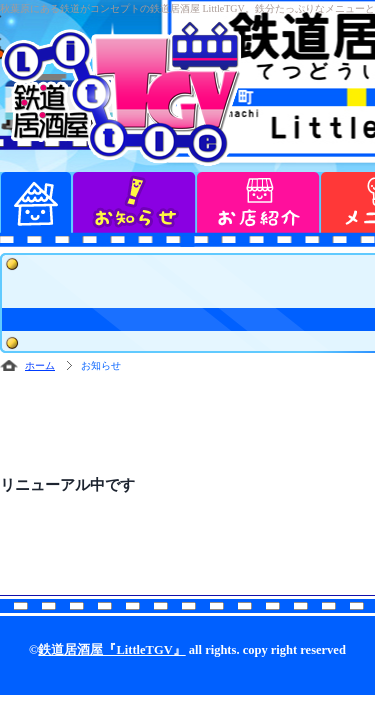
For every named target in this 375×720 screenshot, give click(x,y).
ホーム (40, 365)
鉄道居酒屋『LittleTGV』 (111, 650)
